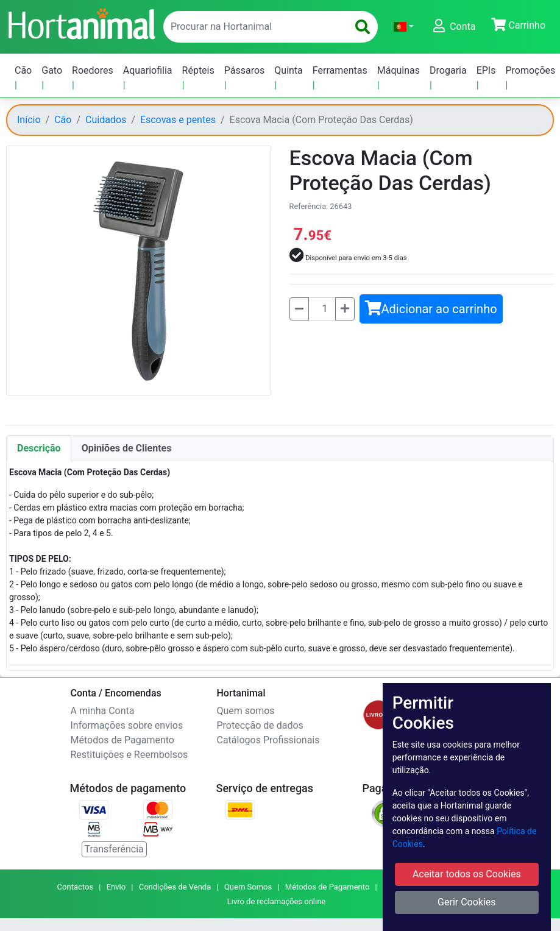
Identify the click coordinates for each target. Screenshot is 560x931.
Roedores (93, 70)
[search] (363, 27)
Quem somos (246, 711)
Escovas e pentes (178, 120)
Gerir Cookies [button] (467, 902)
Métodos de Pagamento (122, 740)
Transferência (114, 849)
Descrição (39, 448)
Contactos (75, 887)
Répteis (198, 70)
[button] (404, 27)
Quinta (289, 70)
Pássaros (245, 70)
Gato (52, 70)
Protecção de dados (260, 725)
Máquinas (399, 70)
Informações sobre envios (127, 725)
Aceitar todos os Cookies (467, 874)
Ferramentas (340, 70)
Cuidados (106, 120)
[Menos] (299, 309)
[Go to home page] (81, 23)
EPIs (486, 70)
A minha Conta (103, 711)
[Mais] (345, 309)
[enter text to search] (253, 27)
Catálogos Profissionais (268, 740)
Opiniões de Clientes (127, 448)
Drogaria (448, 70)
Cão (23, 70)
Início (29, 120)
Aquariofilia (148, 70)
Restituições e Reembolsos (129, 755)
